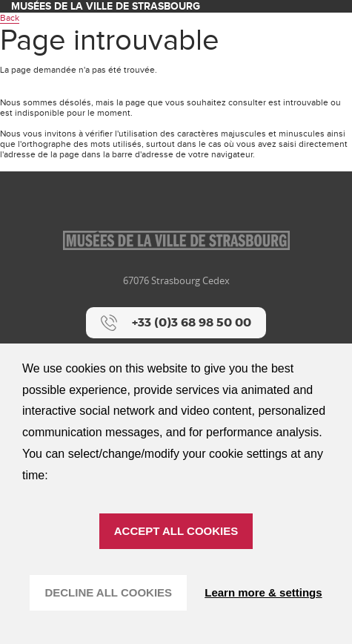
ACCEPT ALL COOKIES (176, 531)
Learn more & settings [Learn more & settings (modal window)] (263, 592)
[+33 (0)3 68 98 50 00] (176, 323)
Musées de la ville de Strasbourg (106, 6)
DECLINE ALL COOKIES (108, 592)
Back (10, 18)
